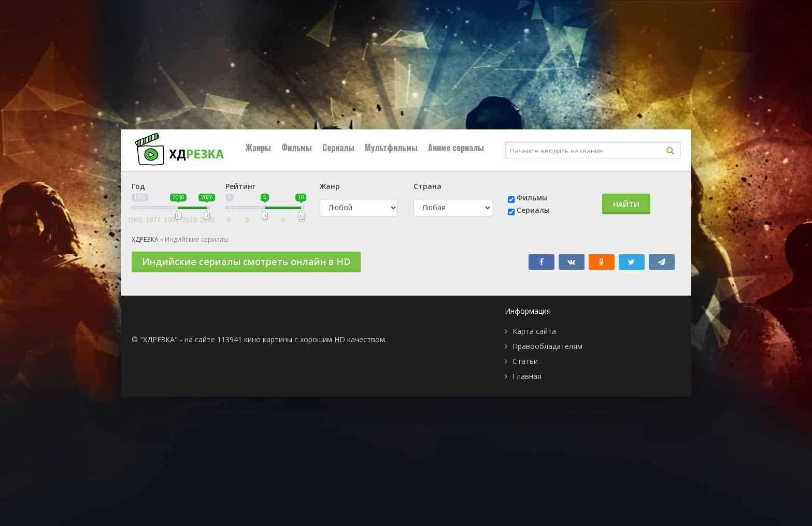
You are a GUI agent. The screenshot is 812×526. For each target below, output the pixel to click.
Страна (428, 186)
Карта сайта (534, 331)
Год (138, 186)
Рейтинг (240, 186)
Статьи (525, 361)
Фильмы (297, 148)
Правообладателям (547, 346)
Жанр (330, 186)
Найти (626, 204)
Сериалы (338, 148)
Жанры (258, 148)
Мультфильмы (391, 148)
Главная (527, 376)
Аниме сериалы (456, 148)
